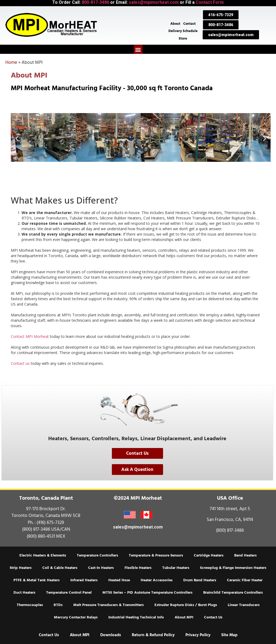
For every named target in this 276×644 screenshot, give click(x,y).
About (175, 23)
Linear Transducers (244, 605)
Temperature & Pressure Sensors (156, 555)
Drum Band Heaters (200, 580)
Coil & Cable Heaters (60, 568)
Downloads (111, 635)
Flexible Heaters (138, 568)
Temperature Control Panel (69, 593)
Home (11, 62)
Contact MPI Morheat (30, 336)
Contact (190, 23)
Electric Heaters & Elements (43, 555)
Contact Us (213, 617)
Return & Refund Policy (153, 635)
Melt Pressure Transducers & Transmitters (108, 605)
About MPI (184, 617)
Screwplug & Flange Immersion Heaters (233, 568)
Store (183, 38)
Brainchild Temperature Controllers (233, 593)
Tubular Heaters (176, 568)
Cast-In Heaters (101, 568)
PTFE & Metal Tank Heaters (37, 580)
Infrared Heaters (84, 580)
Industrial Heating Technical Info (136, 617)
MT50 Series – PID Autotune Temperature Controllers (147, 593)
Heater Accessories (157, 580)
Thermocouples (30, 605)
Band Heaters (245, 555)
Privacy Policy (198, 635)
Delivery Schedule (183, 31)
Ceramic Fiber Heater (245, 580)
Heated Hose (119, 580)
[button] (138, 49)
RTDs (58, 605)
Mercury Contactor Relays (76, 617)
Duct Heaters (24, 593)
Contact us (20, 363)
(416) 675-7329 (50, 523)
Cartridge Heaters (209, 555)
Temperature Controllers (97, 555)
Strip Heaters (21, 568)
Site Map (229, 635)
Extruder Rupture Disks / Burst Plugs (186, 605)
